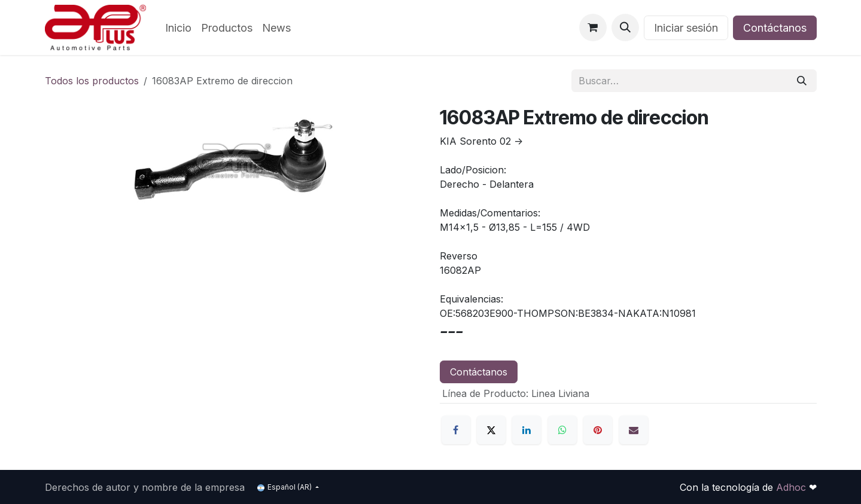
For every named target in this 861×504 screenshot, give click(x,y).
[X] (491, 430)
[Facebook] (456, 430)
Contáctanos (775, 28)
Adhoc (792, 487)
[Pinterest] (598, 430)
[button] (625, 28)
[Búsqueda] (802, 81)
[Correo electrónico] (634, 430)
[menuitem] (178, 28)
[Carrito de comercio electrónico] (593, 28)
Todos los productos (92, 81)
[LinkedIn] (527, 430)
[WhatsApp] (562, 430)
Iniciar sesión (686, 28)
